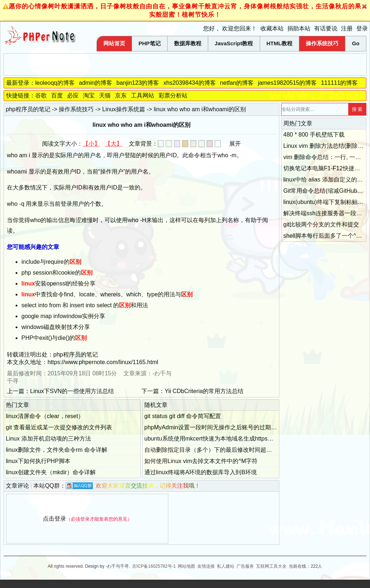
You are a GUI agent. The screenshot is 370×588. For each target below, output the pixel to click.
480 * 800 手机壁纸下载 (314, 135)
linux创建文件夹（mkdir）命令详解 (51, 472)
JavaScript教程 (234, 43)
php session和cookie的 (57, 273)
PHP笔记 (150, 43)
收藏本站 (272, 28)
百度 (57, 95)
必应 (73, 95)
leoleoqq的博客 (55, 83)
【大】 (114, 144)
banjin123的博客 (138, 83)
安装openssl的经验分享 (59, 283)
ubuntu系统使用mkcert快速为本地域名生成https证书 (212, 439)
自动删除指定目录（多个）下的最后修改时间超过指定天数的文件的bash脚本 (244, 450)
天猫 (105, 95)
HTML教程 (280, 43)
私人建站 (226, 566)
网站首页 (114, 43)
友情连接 (206, 566)
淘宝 (89, 95)
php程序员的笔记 (28, 109)
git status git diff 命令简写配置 (183, 416)
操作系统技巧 (322, 43)
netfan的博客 (237, 83)
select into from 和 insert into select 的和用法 (85, 305)
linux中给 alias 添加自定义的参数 (326, 180)
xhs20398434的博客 (189, 83)
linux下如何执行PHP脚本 (38, 461)
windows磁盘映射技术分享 (56, 327)
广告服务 (245, 566)
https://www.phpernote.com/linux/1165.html (103, 362)
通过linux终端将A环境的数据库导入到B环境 (201, 472)
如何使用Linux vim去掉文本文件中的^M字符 (201, 461)
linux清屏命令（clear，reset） (45, 416)
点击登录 (54, 519)
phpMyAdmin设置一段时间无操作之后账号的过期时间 (213, 427)
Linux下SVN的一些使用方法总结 (72, 391)
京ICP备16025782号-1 (154, 566)
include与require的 (51, 262)
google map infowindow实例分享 (63, 316)
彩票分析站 (173, 95)
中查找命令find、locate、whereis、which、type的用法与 (107, 294)
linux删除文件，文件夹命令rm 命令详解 (57, 450)
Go (356, 43)
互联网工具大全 (271, 566)
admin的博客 (96, 83)
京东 (121, 95)
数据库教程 (188, 43)
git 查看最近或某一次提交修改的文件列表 (59, 427)
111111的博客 (339, 83)
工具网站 (143, 95)
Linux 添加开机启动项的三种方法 (48, 439)
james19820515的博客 (287, 83)
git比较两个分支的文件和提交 (321, 224)
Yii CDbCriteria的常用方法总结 (204, 391)
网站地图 (186, 566)
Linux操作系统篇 (124, 109)
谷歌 (41, 95)
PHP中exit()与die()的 (54, 338)
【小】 (91, 144)
